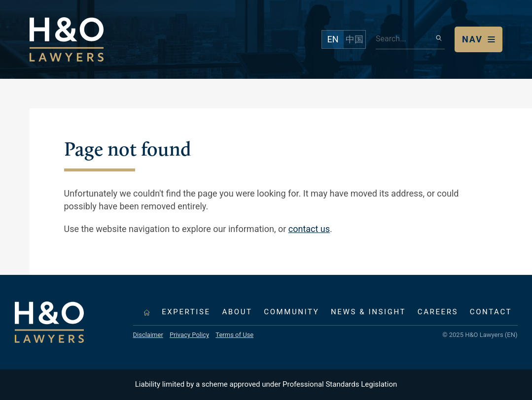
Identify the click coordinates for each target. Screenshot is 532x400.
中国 (355, 39)
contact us (309, 229)
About (237, 312)
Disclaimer (148, 335)
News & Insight (368, 312)
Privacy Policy (189, 335)
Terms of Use (234, 335)
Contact (491, 312)
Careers (438, 312)
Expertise (186, 312)
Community (291, 312)
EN (333, 39)
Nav (472, 39)
